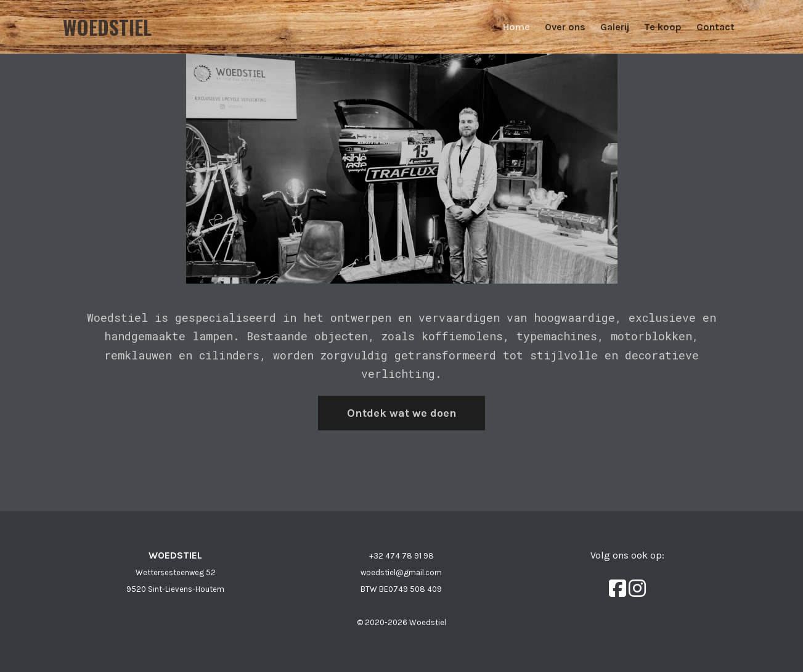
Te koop (663, 27)
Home (516, 27)
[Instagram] (637, 588)
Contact (715, 27)
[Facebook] (619, 588)
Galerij (615, 27)
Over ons (565, 27)
